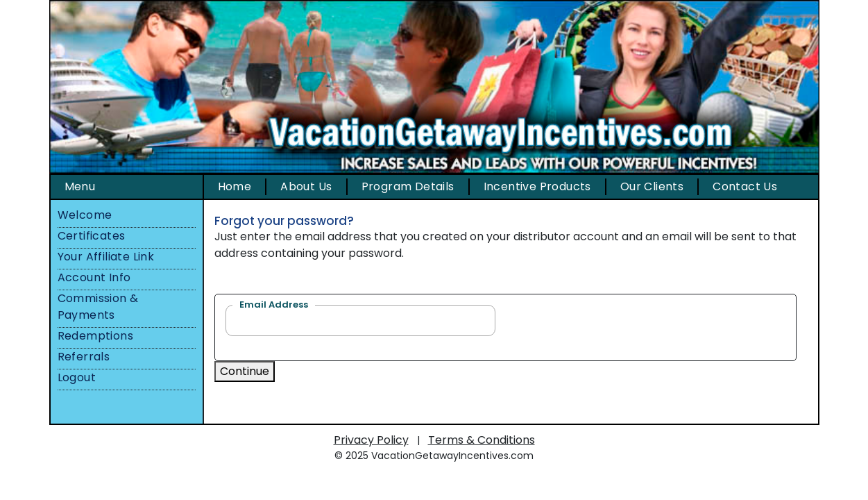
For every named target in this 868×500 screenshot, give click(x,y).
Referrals (84, 357)
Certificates (92, 236)
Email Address (274, 305)
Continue (245, 371)
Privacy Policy (371, 440)
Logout (77, 377)
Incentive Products (537, 186)
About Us (306, 186)
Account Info (94, 277)
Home (235, 186)
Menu (80, 186)
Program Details (408, 186)
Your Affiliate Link (106, 257)
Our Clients (652, 186)
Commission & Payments (98, 307)
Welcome (85, 215)
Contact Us (745, 186)
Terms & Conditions (482, 440)
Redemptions (95, 336)
